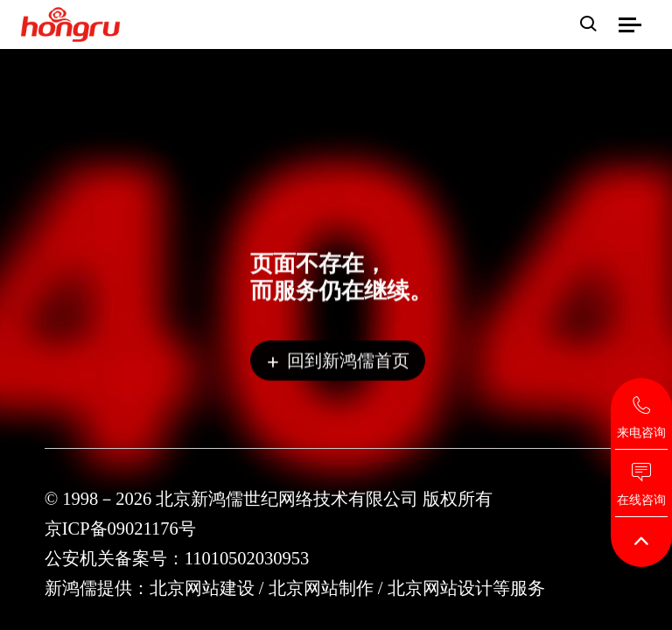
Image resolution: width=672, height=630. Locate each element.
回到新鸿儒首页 (338, 363)
